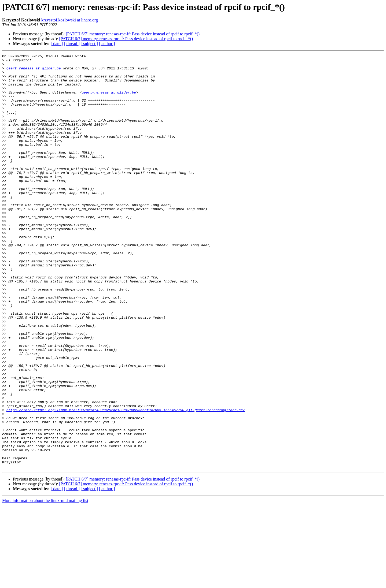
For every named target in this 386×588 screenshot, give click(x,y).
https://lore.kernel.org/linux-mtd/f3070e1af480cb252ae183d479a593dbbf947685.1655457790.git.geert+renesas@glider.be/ (126, 481)
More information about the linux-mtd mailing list (45, 583)
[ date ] (57, 44)
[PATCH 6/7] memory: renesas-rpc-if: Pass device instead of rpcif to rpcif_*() (133, 34)
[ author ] (107, 44)
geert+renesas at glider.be (34, 71)
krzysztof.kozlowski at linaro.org (70, 20)
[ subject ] (89, 44)
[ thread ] (72, 44)
